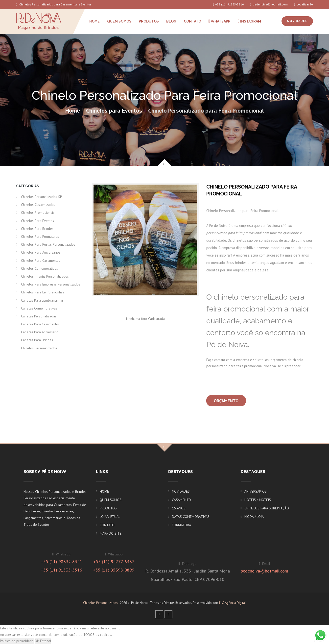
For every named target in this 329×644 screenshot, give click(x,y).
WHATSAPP (220, 21)
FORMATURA (181, 525)
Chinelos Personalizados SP (42, 197)
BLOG (171, 21)
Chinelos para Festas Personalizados (48, 244)
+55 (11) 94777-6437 (114, 561)
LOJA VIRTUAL (110, 517)
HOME (94, 21)
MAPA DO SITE (111, 533)
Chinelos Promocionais (38, 213)
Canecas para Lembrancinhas (42, 300)
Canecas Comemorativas (39, 308)
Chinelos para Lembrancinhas (43, 292)
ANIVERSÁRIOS (256, 491)
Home (73, 110)
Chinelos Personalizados (39, 348)
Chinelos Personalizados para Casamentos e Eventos (54, 4)
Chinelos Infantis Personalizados (45, 276)
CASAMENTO (181, 500)
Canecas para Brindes (37, 340)
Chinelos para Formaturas (40, 237)
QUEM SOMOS (119, 21)
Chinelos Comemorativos (39, 268)
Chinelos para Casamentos (41, 261)
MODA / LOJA (254, 517)
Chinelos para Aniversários (41, 252)
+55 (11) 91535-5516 (228, 4)
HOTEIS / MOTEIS (258, 500)
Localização (303, 4)
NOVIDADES (297, 21)
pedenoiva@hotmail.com (269, 4)
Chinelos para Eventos (114, 110)
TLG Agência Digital (232, 603)
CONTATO (192, 21)
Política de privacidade (17, 641)
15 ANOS (179, 508)
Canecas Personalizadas (39, 316)
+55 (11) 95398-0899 (114, 570)
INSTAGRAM (249, 21)
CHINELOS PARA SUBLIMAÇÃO (267, 508)
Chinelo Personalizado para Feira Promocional (206, 110)
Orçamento (226, 401)
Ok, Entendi (43, 641)
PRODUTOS (149, 21)
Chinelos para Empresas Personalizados (51, 284)
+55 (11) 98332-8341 (61, 561)
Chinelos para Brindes (37, 229)
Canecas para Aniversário (40, 332)
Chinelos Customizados (38, 205)
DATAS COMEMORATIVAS (191, 517)
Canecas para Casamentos (40, 324)
